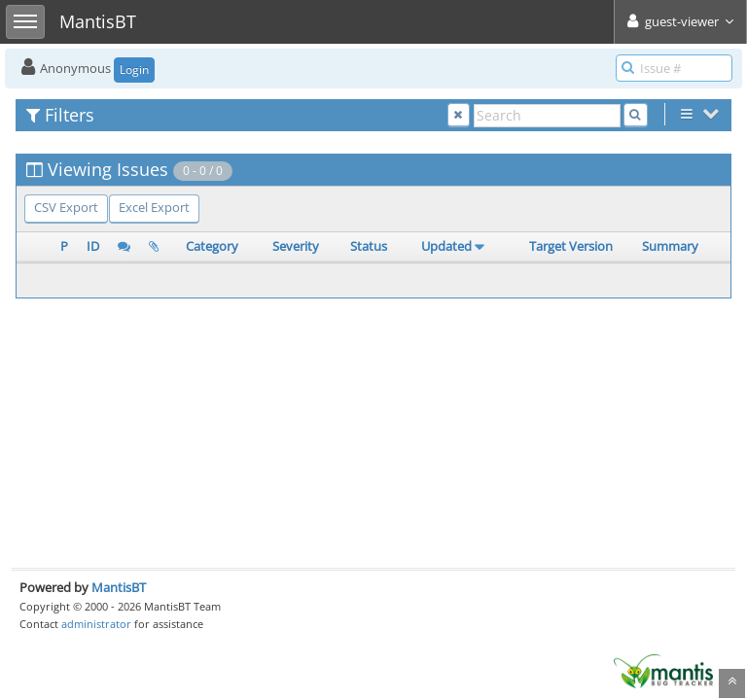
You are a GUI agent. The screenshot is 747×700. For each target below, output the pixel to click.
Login (134, 70)
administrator (96, 624)
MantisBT (119, 587)
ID (93, 246)
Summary (670, 246)
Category (212, 246)
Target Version (571, 246)
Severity (296, 246)
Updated (446, 246)
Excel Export (154, 207)
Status (369, 246)
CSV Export (66, 207)
